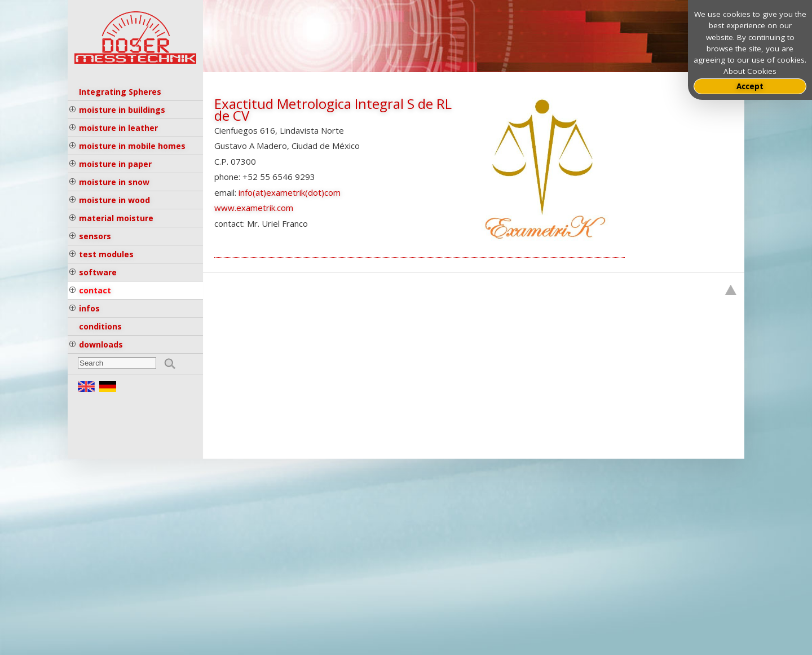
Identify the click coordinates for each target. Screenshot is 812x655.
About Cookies (750, 71)
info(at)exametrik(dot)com (290, 192)
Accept (750, 86)
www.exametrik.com (254, 208)
